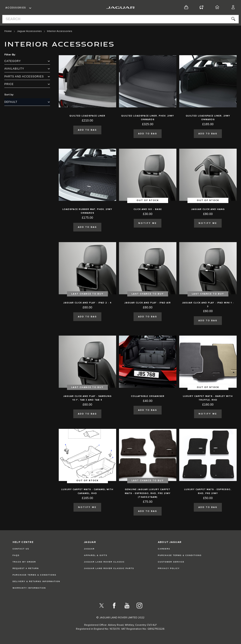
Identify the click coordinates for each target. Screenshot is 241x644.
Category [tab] (27, 61)
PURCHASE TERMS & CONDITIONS (180, 555)
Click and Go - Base (148, 209)
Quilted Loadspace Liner (87, 116)
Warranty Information (29, 588)
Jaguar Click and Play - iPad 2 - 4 (87, 303)
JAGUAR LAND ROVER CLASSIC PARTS (109, 568)
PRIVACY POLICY (169, 568)
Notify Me (148, 223)
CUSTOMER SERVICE (171, 562)
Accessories (16, 8)
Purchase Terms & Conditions (34, 575)
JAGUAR (89, 549)
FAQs (16, 555)
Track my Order (24, 562)
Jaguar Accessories (29, 31)
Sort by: (9, 95)
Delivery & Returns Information (36, 581)
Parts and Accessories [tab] (27, 77)
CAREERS (164, 549)
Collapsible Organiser (148, 396)
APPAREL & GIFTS (96, 555)
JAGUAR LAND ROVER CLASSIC (104, 562)
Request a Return (26, 568)
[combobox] (120, 19)
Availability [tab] (27, 69)
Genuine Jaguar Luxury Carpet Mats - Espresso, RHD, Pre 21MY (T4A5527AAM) (148, 493)
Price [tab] (27, 84)
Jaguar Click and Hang (208, 209)
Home (8, 31)
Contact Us (21, 549)
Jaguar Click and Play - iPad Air (148, 303)
